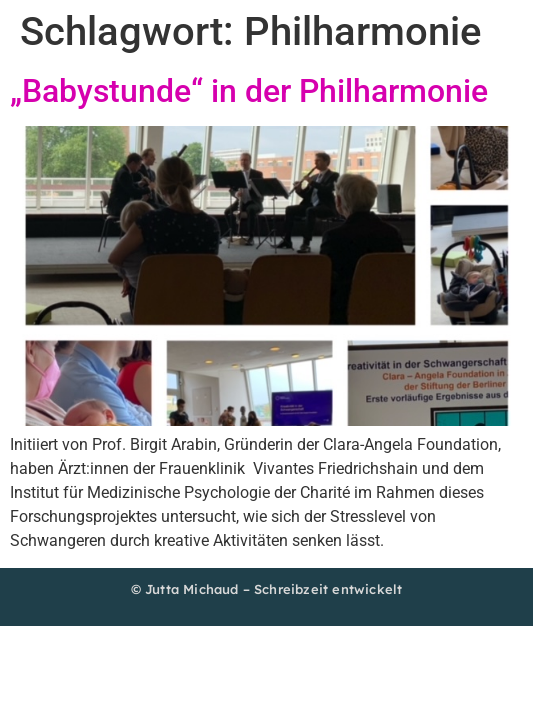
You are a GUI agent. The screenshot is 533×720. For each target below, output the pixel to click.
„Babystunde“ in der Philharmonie (249, 91)
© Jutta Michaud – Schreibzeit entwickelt (267, 589)
